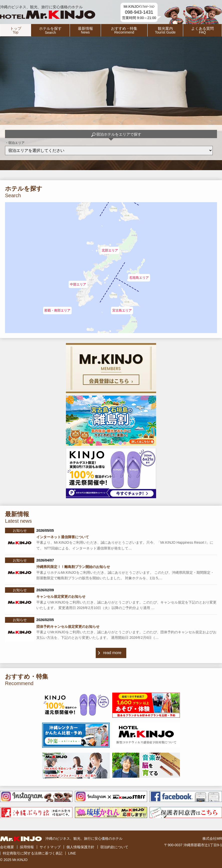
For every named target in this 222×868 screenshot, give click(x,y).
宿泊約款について (114, 847)
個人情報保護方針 (80, 847)
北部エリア (110, 250)
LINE (72, 853)
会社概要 (7, 847)
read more (112, 653)
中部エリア (78, 284)
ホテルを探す (50, 30)
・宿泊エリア (15, 143)
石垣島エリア (139, 278)
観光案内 (165, 30)
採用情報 (27, 847)
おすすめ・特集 (124, 30)
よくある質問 (202, 30)
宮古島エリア (122, 310)
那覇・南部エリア (57, 310)
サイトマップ (50, 847)
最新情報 (85, 30)
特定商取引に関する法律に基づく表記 (33, 853)
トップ (16, 30)
